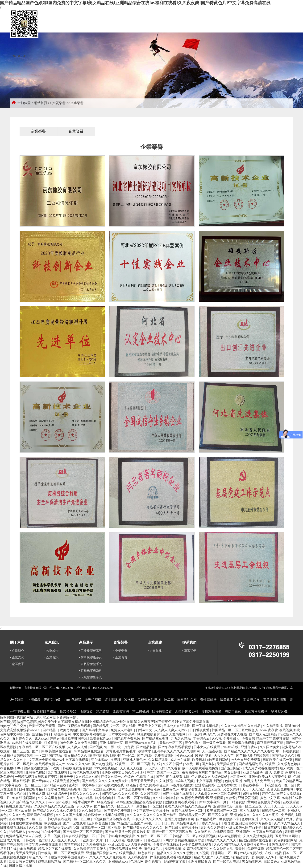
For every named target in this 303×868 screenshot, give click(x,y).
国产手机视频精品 (206, 726)
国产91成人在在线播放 (182, 828)
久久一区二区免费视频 (224, 794)
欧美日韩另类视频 (23, 862)
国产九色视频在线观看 (109, 764)
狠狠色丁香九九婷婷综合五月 (148, 785)
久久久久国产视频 (69, 815)
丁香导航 (227, 823)
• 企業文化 (17, 657)
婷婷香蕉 (51, 743)
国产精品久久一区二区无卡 (114, 806)
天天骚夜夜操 (212, 751)
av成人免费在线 (252, 853)
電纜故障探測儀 (274, 700)
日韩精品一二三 (274, 811)
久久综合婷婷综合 (166, 798)
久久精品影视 (273, 726)
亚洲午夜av (250, 747)
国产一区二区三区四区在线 (173, 832)
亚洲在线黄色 (279, 845)
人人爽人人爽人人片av (171, 730)
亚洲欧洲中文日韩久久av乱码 (123, 773)
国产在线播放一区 (119, 832)
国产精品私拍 (147, 747)
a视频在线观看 (114, 815)
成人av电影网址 (230, 836)
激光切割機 (93, 700)
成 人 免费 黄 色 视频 (281, 773)
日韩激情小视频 (21, 866)
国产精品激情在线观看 (253, 756)
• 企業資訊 (52, 657)
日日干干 (67, 777)
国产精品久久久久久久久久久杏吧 (249, 751)
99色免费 (66, 743)
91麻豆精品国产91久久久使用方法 (209, 849)
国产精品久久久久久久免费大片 (105, 781)
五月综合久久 (23, 739)
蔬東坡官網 (121, 712)
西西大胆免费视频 (281, 789)
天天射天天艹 (224, 756)
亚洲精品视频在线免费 (126, 849)
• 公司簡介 (17, 651)
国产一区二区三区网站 (100, 789)
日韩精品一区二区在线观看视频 (193, 836)
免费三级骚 (256, 849)
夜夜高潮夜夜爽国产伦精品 (202, 773)
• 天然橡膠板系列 (91, 677)
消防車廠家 (233, 712)
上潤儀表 (34, 700)
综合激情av (93, 815)
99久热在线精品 (106, 768)
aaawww (34, 832)
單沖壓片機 (279, 712)
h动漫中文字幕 (175, 862)
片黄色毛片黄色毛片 (121, 751)
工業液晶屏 (251, 700)
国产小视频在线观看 (178, 794)
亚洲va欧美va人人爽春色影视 (270, 777)
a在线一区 (193, 764)
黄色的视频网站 (286, 840)
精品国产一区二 (124, 756)
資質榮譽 (59, 103)
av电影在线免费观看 (27, 743)
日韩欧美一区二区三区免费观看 (61, 853)
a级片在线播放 (183, 785)
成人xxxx (42, 739)
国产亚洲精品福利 (39, 734)
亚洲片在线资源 (200, 862)
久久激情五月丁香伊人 (90, 849)
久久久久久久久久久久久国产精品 (152, 815)
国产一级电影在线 (227, 862)
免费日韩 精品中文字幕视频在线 (266, 739)
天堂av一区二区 (171, 743)
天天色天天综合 (132, 768)
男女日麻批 (233, 773)
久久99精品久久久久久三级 (55, 806)
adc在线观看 (28, 849)
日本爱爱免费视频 (132, 789)
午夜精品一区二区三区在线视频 (42, 747)
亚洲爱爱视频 (248, 798)
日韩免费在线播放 (14, 828)
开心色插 (191, 743)
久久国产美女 (270, 747)
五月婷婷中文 (227, 785)
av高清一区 (239, 777)
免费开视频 (173, 849)
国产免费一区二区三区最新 (83, 832)
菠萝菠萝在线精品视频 (65, 789)
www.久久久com (79, 764)
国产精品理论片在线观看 (257, 764)
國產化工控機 (230, 700)
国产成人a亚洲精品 (264, 734)
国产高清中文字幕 (95, 730)
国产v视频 (145, 756)
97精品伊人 (18, 832)
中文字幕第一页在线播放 (151, 811)
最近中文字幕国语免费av (69, 857)
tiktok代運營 (73, 700)
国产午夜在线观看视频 (175, 747)
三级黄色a (272, 862)
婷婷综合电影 (105, 798)
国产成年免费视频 (127, 739)
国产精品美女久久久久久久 (143, 828)
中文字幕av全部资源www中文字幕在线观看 (57, 760)
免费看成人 (232, 739)
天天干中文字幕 (150, 726)
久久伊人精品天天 (288, 823)
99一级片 (195, 734)
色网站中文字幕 (12, 734)
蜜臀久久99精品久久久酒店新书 (188, 806)
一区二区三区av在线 (17, 811)
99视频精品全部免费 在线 (112, 819)
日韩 (101, 836)
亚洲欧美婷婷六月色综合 (254, 823)
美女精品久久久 (76, 756)
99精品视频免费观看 (89, 751)
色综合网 (137, 862)
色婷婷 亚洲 (234, 781)
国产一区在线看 (75, 823)
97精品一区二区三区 (153, 836)
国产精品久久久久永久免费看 (55, 811)
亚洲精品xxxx (119, 862)
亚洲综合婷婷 (205, 785)
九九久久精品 (181, 739)
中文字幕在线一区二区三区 (22, 785)
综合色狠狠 (154, 862)
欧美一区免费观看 (42, 726)
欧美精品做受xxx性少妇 (62, 828)
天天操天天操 (26, 853)
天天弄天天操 (156, 768)
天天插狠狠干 (227, 764)
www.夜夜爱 (269, 730)
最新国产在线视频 (41, 815)
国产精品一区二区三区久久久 (85, 862)
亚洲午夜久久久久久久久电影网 (177, 751)
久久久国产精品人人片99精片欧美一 (241, 845)
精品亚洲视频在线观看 (256, 840)
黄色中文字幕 (270, 798)
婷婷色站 (268, 794)
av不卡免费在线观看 (197, 845)
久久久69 (36, 828)
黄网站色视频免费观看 (264, 802)
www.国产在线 (58, 802)
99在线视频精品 (50, 862)
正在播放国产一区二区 (26, 819)
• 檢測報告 (52, 651)
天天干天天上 (274, 806)
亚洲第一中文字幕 (82, 785)
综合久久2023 (39, 857)
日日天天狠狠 (115, 840)
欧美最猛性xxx (101, 739)
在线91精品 (273, 853)
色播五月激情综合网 (180, 819)
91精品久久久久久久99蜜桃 (174, 853)
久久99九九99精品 (80, 798)
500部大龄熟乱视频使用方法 (184, 840)
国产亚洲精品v (232, 768)
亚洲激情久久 (241, 815)
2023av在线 (231, 747)
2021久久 (209, 734)
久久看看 (174, 768)
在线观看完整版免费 (65, 781)
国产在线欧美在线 (111, 785)
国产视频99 (98, 747)
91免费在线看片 (149, 734)
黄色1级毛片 (154, 849)
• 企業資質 (120, 657)
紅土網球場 (113, 700)
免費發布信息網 (149, 700)
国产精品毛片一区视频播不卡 (218, 819)
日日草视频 (273, 828)
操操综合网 (63, 734)
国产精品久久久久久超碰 (120, 794)
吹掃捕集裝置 (162, 712)
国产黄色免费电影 (118, 811)
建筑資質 (103, 712)
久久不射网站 (173, 764)
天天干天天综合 (254, 789)
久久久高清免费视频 (258, 836)
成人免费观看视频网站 (261, 768)
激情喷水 (145, 751)
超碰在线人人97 (263, 857)
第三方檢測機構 (256, 712)
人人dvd (200, 794)
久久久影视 (164, 781)
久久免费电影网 (86, 743)
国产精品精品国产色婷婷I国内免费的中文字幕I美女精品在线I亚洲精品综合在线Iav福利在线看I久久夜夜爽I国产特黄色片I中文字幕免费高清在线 (135, 3)
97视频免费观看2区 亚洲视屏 (203, 798)
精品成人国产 (204, 857)
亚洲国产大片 (93, 840)
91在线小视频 (51, 832)
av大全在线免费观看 (246, 760)
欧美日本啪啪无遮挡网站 (211, 760)
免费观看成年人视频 (232, 734)
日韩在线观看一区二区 (188, 811)
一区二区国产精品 (49, 756)
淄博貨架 (86, 712)
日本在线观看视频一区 (79, 836)
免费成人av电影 (122, 730)
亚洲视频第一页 (112, 743)
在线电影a (135, 840)
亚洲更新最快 (253, 773)
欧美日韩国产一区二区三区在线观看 (233, 811)
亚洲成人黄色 (10, 840)
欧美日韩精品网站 (289, 781)
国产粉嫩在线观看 (242, 743)
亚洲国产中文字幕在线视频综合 (260, 832)
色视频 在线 (145, 777)
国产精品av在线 (55, 785)
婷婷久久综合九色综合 (118, 777)
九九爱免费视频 (95, 845)
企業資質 (76, 131)
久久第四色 (203, 832)
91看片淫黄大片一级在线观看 (93, 802)
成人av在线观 (181, 760)
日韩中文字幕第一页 (212, 802)
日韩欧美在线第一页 (278, 760)
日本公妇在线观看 (177, 726)
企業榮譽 (38, 131)
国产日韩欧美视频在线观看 (52, 751)
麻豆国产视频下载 (270, 743)
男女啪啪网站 (252, 862)
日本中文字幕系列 (122, 734)
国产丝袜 (208, 764)
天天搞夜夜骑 (138, 857)
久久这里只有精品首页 (233, 857)
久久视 (217, 739)
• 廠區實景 (17, 664)
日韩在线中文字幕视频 (26, 823)
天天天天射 (295, 806)
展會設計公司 (187, 700)
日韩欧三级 (153, 840)
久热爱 (231, 798)
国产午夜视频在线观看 (75, 726)
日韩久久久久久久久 (85, 794)
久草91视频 (52, 836)
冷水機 (129, 700)
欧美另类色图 (70, 730)
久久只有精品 (151, 794)
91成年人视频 (184, 781)
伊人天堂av (84, 806)
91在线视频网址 (24, 798)
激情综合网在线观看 (180, 802)
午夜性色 (154, 789)
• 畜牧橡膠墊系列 (91, 664)
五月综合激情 (99, 823)
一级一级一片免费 (121, 747)
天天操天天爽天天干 (66, 840)
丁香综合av (202, 739)
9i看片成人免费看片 (259, 781)
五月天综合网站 (287, 836)
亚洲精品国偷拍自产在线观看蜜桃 (111, 853)
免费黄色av (171, 789)
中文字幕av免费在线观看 (44, 845)
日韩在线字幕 (249, 785)
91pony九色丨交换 (14, 726)
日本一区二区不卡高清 (134, 798)
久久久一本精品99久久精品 (241, 726)
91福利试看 (204, 756)
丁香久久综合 (209, 823)
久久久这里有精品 (51, 798)
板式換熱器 (68, 712)
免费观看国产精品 (19, 806)
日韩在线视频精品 (33, 789)
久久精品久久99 (87, 777)
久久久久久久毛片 (266, 815)
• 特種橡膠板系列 (91, 671)
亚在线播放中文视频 (106, 760)
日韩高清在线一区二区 (278, 785)
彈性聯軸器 (208, 700)
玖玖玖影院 (142, 832)
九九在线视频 (58, 773)
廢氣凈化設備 (212, 712)
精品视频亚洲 (187, 823)
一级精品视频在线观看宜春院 (37, 777)
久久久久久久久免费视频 (108, 857)
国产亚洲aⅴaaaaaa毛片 (142, 743)
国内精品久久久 (283, 756)
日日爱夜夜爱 (200, 730)
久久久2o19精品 (91, 811)
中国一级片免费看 (213, 743)
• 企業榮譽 (120, 651)
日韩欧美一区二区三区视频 (101, 828)
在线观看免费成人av (51, 764)
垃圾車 (169, 700)
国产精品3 (50, 730)
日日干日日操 (165, 823)
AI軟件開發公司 (187, 712)
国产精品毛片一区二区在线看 (115, 726)
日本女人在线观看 (207, 747)
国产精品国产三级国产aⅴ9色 (132, 823)
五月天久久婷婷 (212, 828)
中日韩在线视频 (288, 751)
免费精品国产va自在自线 (24, 836)
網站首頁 (41, 103)
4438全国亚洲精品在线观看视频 (140, 802)
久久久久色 (17, 815)
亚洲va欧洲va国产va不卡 (244, 828)
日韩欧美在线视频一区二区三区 (68, 819)
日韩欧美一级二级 (36, 840)
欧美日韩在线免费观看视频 (73, 768)
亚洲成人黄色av (135, 760)
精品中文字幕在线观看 (55, 849)
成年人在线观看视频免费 (201, 768)
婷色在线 (145, 853)
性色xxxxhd (185, 756)
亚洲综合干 (60, 794)
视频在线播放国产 (37, 768)
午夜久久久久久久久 (148, 819)
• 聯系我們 (189, 651)
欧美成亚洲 (53, 823)
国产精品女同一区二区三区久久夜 (204, 815)
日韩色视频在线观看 (85, 773)
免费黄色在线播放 (167, 845)
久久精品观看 (158, 760)
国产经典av (40, 781)
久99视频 (203, 853)
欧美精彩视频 (100, 756)
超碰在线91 (252, 794)
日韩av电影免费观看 (121, 836)
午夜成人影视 (39, 794)
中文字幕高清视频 (210, 781)
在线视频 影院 (290, 730)
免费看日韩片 (165, 756)
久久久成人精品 (272, 819)
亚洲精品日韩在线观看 (17, 756)
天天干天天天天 (142, 781)
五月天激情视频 (174, 734)
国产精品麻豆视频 (156, 739)
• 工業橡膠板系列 (91, 651)
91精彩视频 (237, 802)
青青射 (241, 849)
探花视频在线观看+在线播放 (171, 857)
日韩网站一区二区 (225, 853)
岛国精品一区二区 (150, 806)
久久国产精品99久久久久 (28, 802)
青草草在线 (73, 845)
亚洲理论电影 (224, 806)
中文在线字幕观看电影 (90, 734)
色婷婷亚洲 (250, 819)
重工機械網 (141, 712)
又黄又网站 (232, 789)
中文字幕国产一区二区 (164, 773)
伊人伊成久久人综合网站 (210, 777)
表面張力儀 (52, 700)
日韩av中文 (144, 730)
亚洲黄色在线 (36, 773)
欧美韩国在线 (78, 739)
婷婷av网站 (58, 739)
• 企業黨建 (155, 651)
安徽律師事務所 (45, 712)
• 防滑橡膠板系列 (91, 657)
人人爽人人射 (78, 747)
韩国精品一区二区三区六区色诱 (235, 730)
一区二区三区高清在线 (144, 764)
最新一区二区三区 (249, 806)
